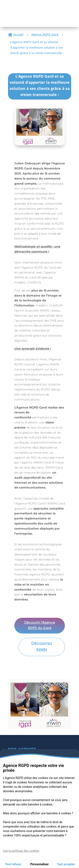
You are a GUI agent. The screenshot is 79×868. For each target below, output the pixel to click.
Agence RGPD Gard (45, 34)
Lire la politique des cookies (21, 851)
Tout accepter (66, 864)
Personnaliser (39, 864)
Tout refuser (13, 864)
